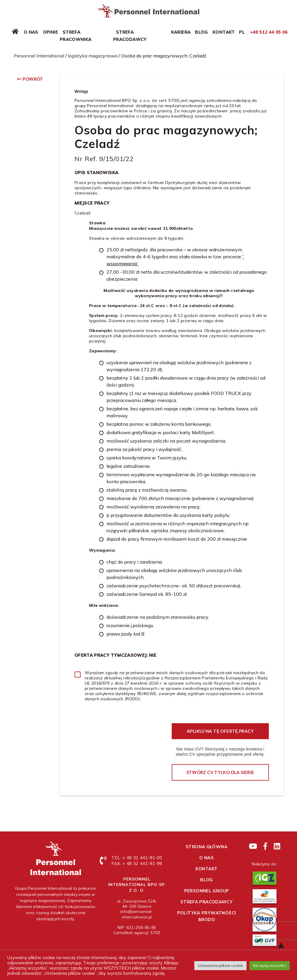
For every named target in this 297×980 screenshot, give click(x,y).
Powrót (33, 79)
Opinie (50, 32)
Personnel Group (207, 891)
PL (242, 32)
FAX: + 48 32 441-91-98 (137, 863)
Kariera (181, 32)
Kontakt (224, 32)
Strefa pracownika (76, 36)
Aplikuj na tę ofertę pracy (220, 731)
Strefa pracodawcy (130, 36)
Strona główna (207, 847)
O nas (31, 32)
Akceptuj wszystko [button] (270, 965)
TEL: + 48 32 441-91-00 (137, 858)
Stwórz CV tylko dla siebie (220, 772)
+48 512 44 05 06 (269, 32)
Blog (201, 32)
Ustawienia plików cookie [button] (220, 965)
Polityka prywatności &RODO (207, 916)
